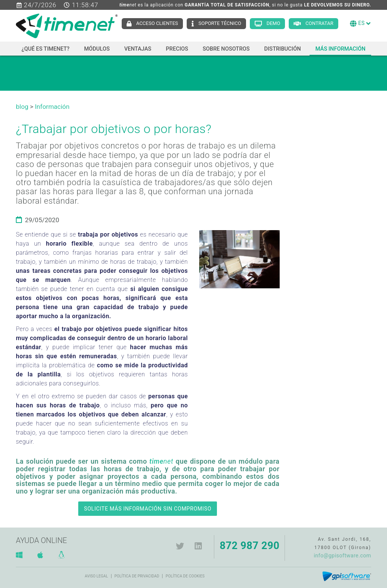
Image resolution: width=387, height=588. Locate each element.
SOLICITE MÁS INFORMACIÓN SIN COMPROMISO (148, 509)
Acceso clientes (157, 23)
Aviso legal (96, 576)
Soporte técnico (220, 23)
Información (52, 107)
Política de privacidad (137, 576)
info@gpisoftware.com (342, 556)
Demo (273, 23)
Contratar (319, 23)
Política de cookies (185, 576)
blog (22, 107)
